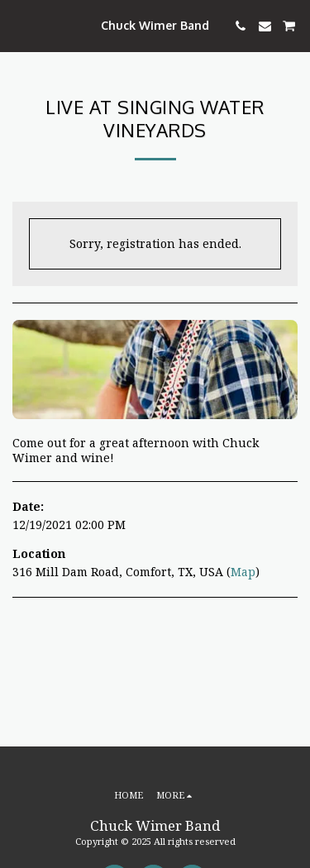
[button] (18, 25)
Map (243, 572)
